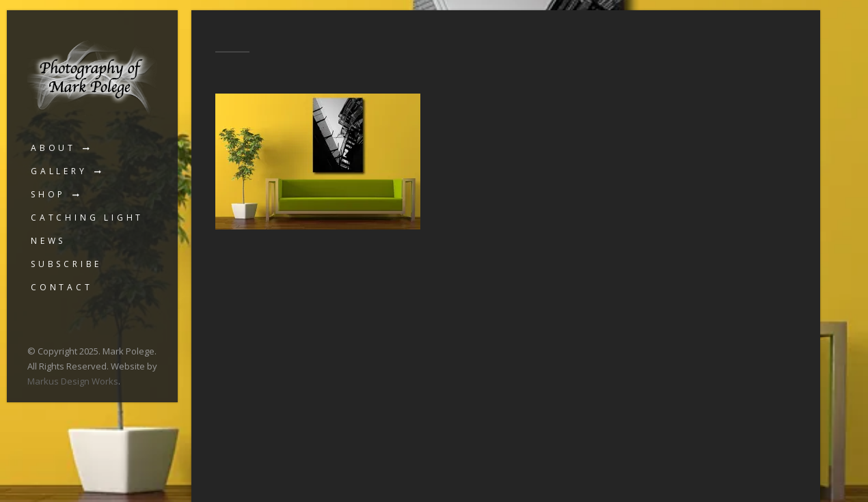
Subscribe (66, 264)
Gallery (59, 171)
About (53, 148)
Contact (62, 287)
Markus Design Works (73, 381)
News (48, 241)
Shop (48, 194)
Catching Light (87, 218)
